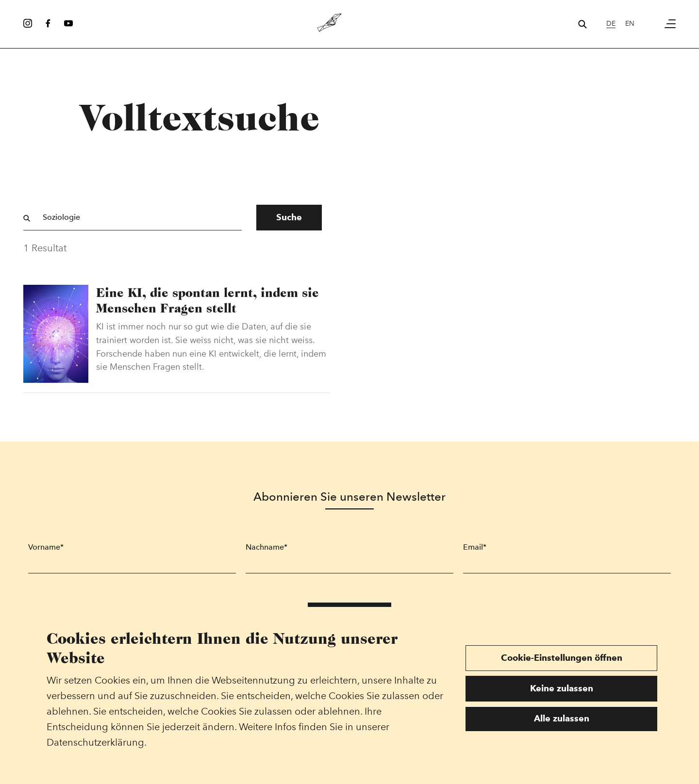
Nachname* (266, 547)
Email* (475, 547)
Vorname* (46, 547)
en (630, 24)
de (611, 24)
